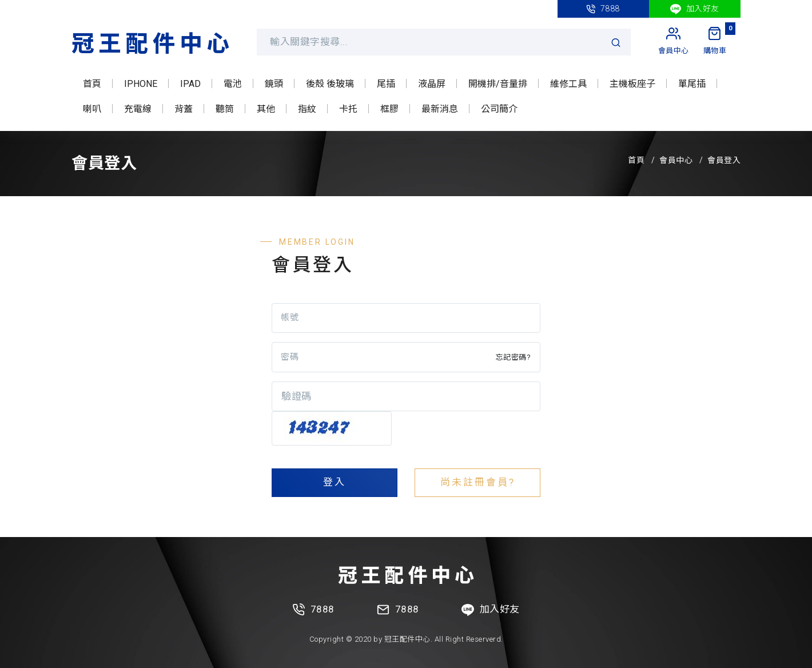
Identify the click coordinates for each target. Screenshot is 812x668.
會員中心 (676, 160)
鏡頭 (274, 84)
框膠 (389, 109)
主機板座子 (632, 84)
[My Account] (674, 41)
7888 (603, 9)
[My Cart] (715, 41)
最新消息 (440, 109)
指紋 (307, 109)
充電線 (138, 109)
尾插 (386, 84)
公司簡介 (499, 109)
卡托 (348, 109)
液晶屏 (432, 84)
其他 (266, 109)
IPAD (190, 84)
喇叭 (92, 109)
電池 (233, 84)
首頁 (92, 84)
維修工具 (568, 84)
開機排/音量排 (498, 84)
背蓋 (184, 109)
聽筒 (225, 109)
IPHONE (141, 84)
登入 (335, 482)
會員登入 (724, 160)
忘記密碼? (514, 357)
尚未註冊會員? (478, 482)
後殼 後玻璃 (330, 84)
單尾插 (692, 84)
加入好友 (695, 9)
